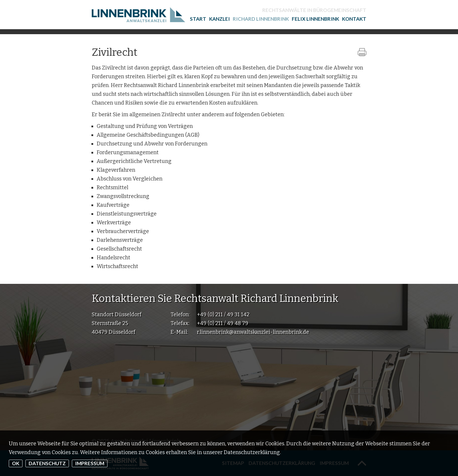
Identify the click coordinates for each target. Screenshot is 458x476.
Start (198, 19)
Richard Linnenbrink (261, 19)
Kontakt (354, 19)
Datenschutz (47, 463)
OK (16, 463)
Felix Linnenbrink (315, 19)
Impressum (90, 463)
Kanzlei (220, 19)
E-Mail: (179, 332)
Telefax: (180, 323)
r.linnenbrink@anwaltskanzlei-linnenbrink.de (253, 332)
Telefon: (180, 315)
